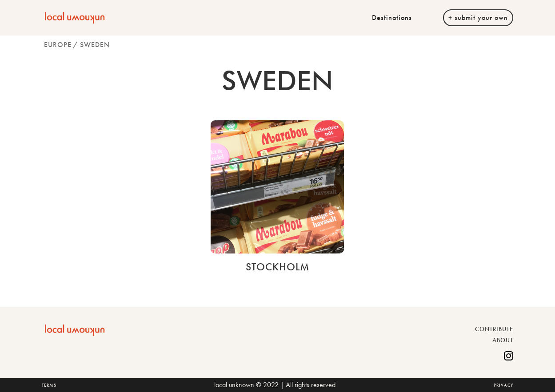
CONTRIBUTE (494, 329)
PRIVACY (503, 385)
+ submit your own (478, 18)
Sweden (95, 45)
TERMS (49, 385)
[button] (396, 18)
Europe (58, 45)
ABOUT (503, 340)
